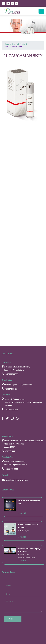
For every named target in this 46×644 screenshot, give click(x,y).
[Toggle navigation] (41, 11)
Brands (16, 44)
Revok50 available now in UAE (29, 502)
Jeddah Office (7, 436)
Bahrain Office (7, 457)
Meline (24, 44)
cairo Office (6, 362)
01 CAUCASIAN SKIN (14, 47)
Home (8, 44)
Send (11, 619)
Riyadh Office (7, 380)
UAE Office (6, 395)
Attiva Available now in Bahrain (28, 526)
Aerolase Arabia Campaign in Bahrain (29, 550)
